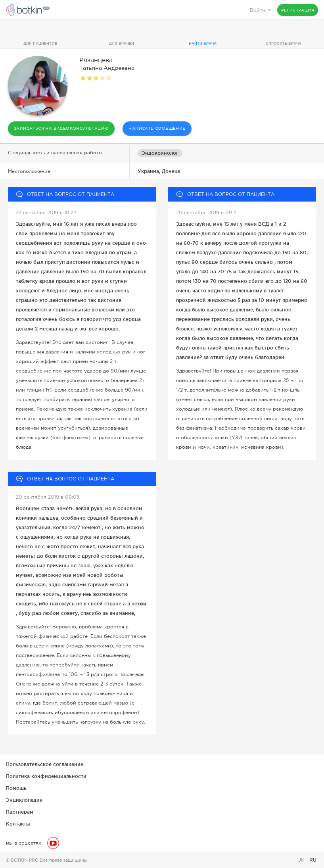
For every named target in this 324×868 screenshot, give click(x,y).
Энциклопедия (24, 800)
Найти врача (203, 44)
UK (302, 860)
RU (313, 860)
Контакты (18, 824)
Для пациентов (40, 44)
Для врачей (122, 44)
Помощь (16, 788)
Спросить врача (284, 44)
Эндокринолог (160, 153)
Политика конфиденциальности (46, 776)
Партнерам (20, 812)
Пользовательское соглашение (45, 764)
